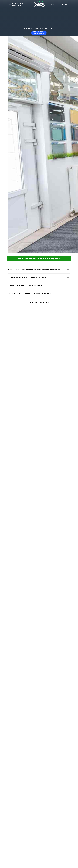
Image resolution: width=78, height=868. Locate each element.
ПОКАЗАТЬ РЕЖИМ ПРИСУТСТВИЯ (39, 33)
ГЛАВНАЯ (52, 4)
